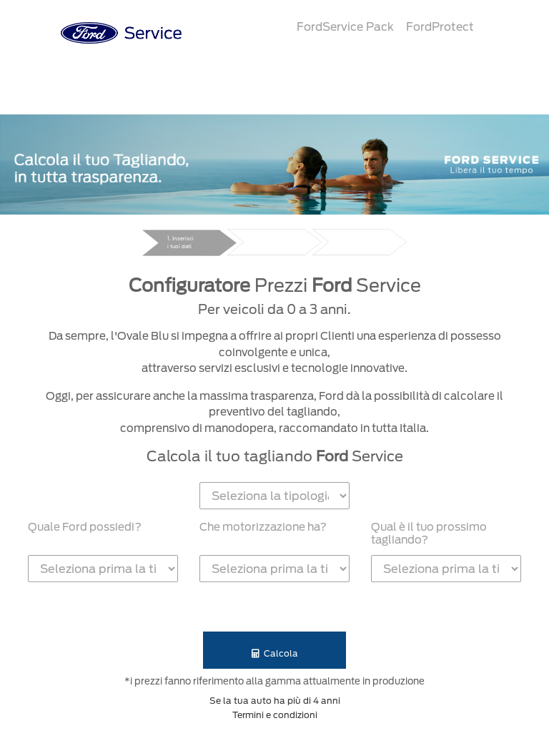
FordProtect (440, 27)
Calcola (275, 653)
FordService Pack (345, 27)
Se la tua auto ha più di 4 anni (275, 701)
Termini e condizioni (275, 715)
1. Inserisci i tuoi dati (180, 242)
